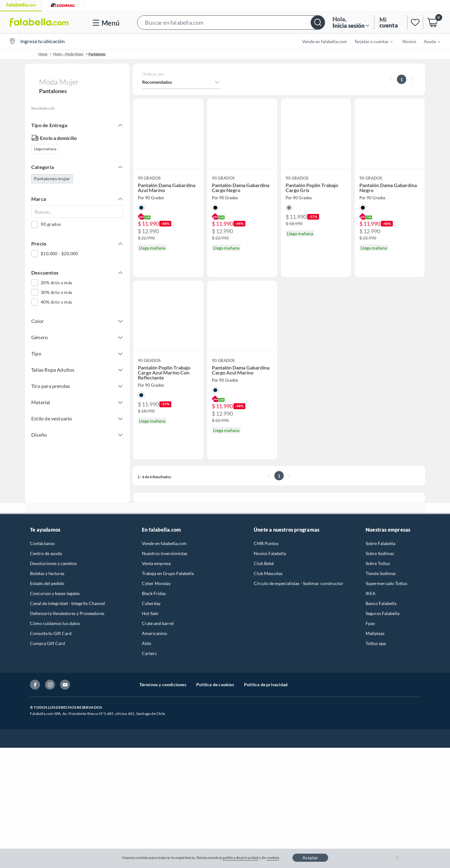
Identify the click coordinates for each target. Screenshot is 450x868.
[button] (231, 22)
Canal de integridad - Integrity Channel (67, 603)
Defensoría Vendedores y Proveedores (67, 613)
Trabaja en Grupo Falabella (168, 573)
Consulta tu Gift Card (51, 633)
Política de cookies (215, 684)
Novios (409, 41)
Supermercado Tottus (386, 583)
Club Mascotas (268, 573)
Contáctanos (42, 543)
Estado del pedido (47, 583)
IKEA (371, 593)
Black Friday (154, 593)
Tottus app (376, 643)
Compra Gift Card (47, 643)
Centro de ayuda (46, 553)
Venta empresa (156, 563)
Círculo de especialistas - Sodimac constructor (299, 583)
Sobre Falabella (380, 543)
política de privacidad (241, 858)
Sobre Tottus (378, 563)
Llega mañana (45, 149)
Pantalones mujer (52, 179)
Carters (149, 653)
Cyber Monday (156, 583)
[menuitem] (370, 41)
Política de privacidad (266, 684)
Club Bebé (264, 563)
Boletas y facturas (47, 573)
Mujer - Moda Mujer (68, 54)
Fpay (370, 623)
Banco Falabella (381, 603)
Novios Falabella (270, 553)
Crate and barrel (158, 623)
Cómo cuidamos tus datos (55, 623)
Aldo (147, 643)
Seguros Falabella (382, 613)
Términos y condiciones (163, 684)
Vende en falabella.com (325, 41)
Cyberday (151, 603)
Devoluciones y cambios (53, 563)
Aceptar (310, 858)
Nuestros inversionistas (165, 553)
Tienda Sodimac (381, 573)
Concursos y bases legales (55, 593)
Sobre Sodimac (380, 553)
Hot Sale (150, 613)
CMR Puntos (266, 543)
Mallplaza (375, 633)
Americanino (155, 633)
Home (43, 54)
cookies (273, 858)
